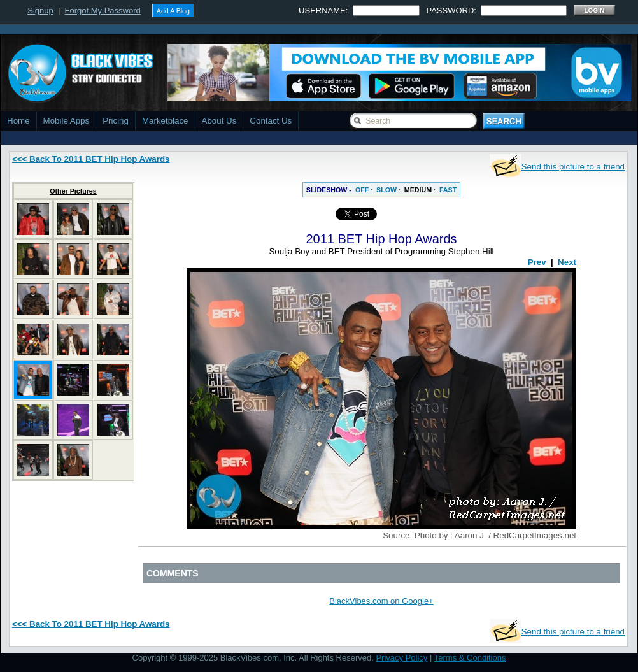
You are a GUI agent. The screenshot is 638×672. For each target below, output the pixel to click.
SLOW (386, 190)
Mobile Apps (67, 121)
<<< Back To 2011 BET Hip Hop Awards (91, 159)
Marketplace (165, 121)
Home (18, 121)
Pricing (116, 121)
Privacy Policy (401, 658)
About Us (219, 121)
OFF (362, 190)
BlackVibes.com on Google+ (381, 601)
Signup (40, 11)
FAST (448, 190)
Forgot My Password (103, 11)
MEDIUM (418, 190)
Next (567, 262)
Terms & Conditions (470, 658)
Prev (537, 262)
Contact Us (271, 121)
